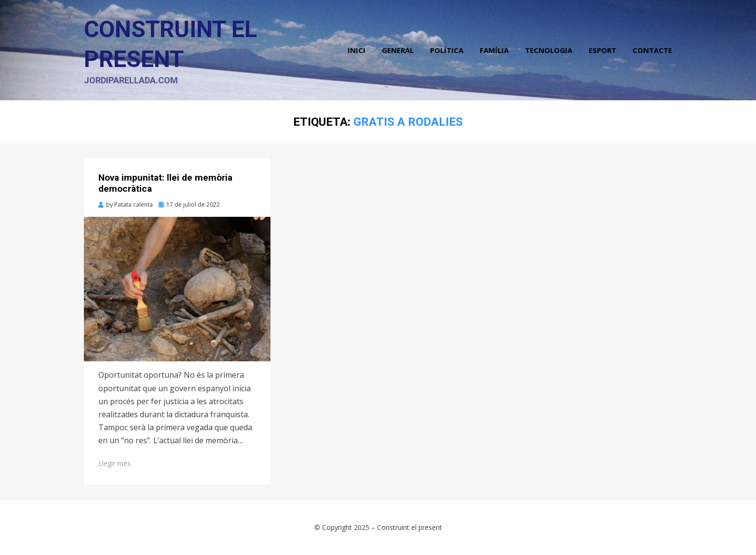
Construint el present (410, 527)
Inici (357, 50)
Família (494, 50)
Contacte (652, 50)
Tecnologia (549, 50)
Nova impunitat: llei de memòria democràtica (165, 183)
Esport (602, 50)
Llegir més (115, 463)
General (398, 50)
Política (447, 50)
